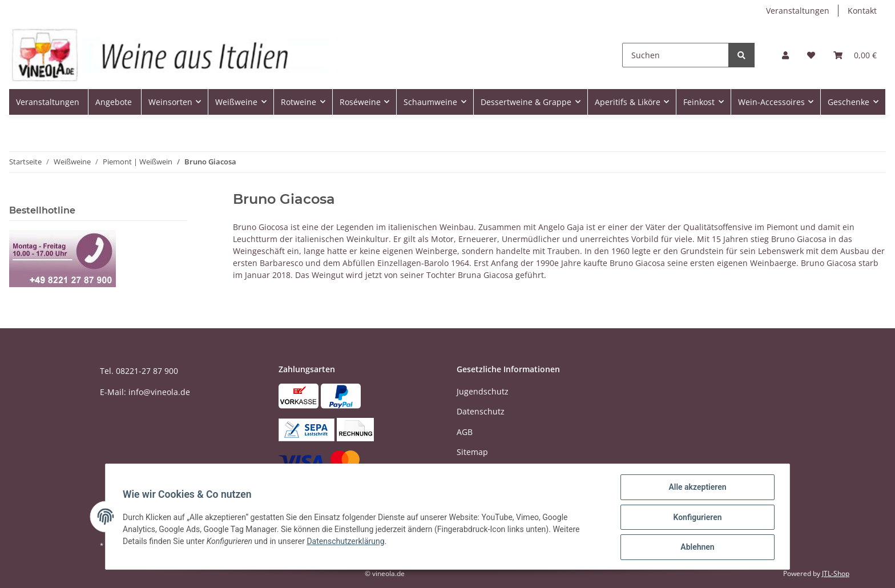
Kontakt (862, 11)
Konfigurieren (696, 518)
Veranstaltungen (798, 11)
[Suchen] (676, 55)
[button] (785, 55)
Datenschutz (481, 411)
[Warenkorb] (855, 55)
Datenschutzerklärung (346, 542)
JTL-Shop (836, 573)
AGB (465, 432)
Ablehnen (696, 547)
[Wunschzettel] (811, 55)
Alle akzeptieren (696, 488)
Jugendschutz (483, 391)
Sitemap (472, 452)
